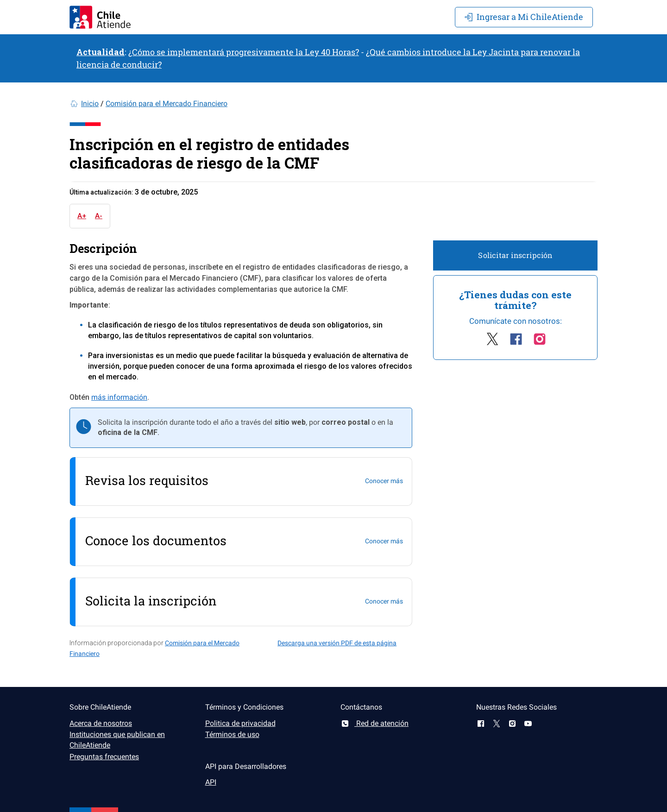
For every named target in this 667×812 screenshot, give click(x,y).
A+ (82, 216)
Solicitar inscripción (515, 255)
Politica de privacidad (240, 723)
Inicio (90, 104)
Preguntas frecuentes (104, 757)
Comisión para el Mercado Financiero (167, 104)
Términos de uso (232, 734)
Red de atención (374, 723)
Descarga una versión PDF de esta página (337, 643)
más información (119, 397)
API (211, 782)
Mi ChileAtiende (524, 17)
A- (99, 216)
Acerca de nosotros (101, 723)
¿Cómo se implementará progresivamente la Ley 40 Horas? (244, 52)
